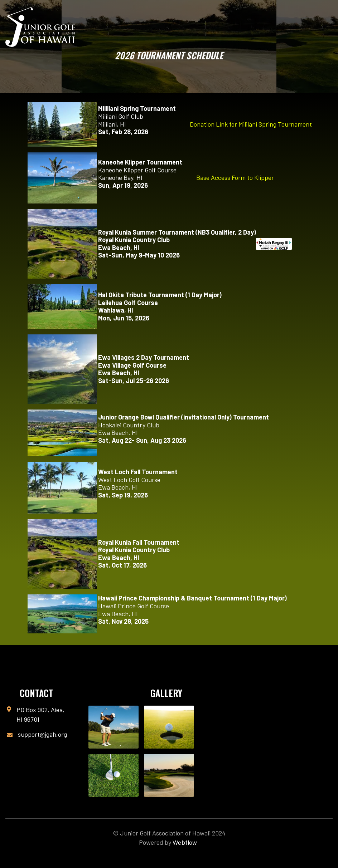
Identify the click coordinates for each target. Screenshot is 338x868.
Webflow (185, 842)
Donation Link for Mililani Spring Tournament (251, 124)
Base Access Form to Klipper (235, 178)
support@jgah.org (42, 734)
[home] (40, 27)
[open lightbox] (114, 727)
